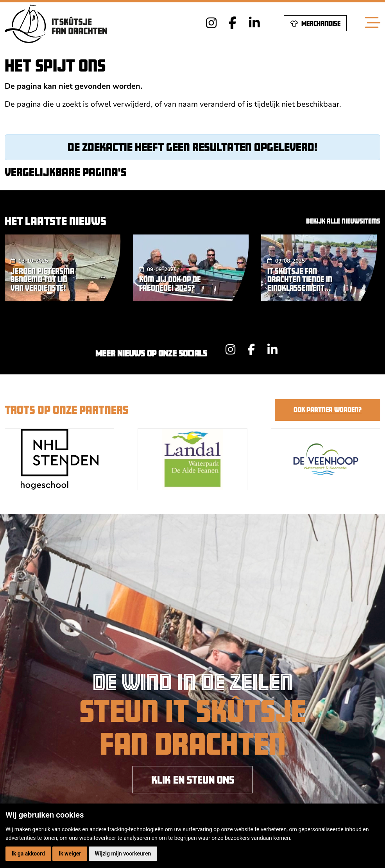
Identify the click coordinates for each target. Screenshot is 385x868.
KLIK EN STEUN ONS (193, 780)
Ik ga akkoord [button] (28, 854)
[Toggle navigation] (373, 23)
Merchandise (315, 23)
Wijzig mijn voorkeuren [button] (123, 854)
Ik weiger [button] (70, 854)
